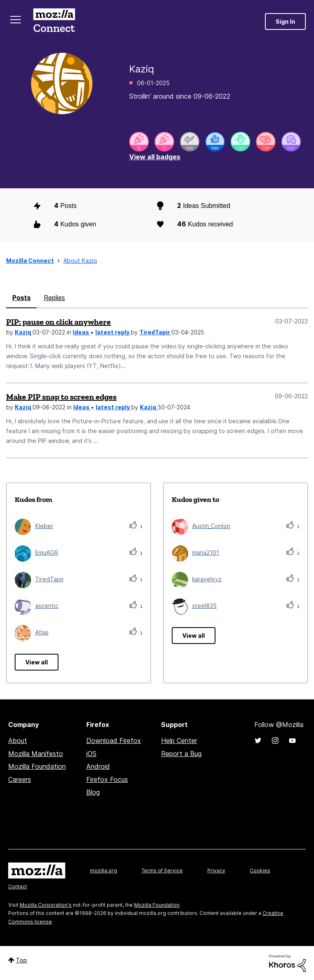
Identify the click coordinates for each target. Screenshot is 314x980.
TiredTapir (155, 332)
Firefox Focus (107, 779)
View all (37, 662)
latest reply (113, 332)
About (18, 741)
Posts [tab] (21, 298)
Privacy (216, 870)
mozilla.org (103, 870)
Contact (18, 886)
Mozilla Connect (54, 21)
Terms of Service (162, 870)
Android (98, 766)
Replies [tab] (54, 298)
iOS (91, 754)
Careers (20, 779)
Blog (93, 792)
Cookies (260, 870)
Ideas (82, 332)
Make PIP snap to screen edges (61, 397)
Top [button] (21, 960)
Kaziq (24, 332)
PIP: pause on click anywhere (58, 322)
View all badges (155, 157)
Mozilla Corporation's (46, 905)
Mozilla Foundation (37, 766)
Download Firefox (114, 741)
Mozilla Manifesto (36, 754)
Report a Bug (181, 754)
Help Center (179, 741)
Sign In (285, 21)
